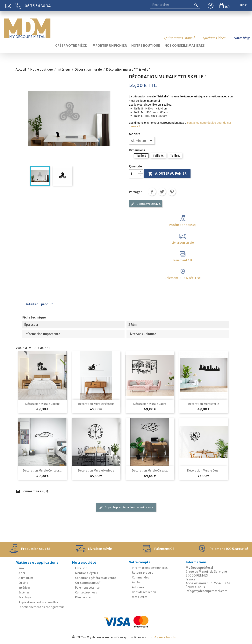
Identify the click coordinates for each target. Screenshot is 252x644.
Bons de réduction (144, 592)
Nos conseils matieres (185, 45)
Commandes (140, 577)
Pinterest (172, 192)
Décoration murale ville (203, 404)
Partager (152, 192)
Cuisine (23, 583)
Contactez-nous (86, 592)
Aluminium (26, 578)
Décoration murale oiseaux (150, 471)
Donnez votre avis (146, 204)
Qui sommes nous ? (88, 583)
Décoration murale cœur (203, 471)
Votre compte (140, 562)
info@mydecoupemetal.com (206, 591)
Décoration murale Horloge (96, 471)
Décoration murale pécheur (96, 404)
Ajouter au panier (167, 174)
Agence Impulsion (167, 637)
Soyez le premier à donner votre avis (126, 507)
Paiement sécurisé (87, 588)
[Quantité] (134, 174)
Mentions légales (86, 573)
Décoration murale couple (42, 404)
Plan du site (83, 597)
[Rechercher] (175, 5)
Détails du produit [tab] (39, 304)
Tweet (162, 192)
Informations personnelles (150, 568)
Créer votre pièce (71, 45)
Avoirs (136, 582)
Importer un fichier (109, 45)
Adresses (138, 587)
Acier (22, 573)
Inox (21, 568)
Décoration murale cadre (150, 404)
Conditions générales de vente (95, 578)
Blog (243, 5)
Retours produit (142, 573)
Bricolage (25, 597)
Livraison (81, 568)
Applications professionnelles (38, 602)
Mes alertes (140, 597)
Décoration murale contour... (42, 471)
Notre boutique (146, 45)
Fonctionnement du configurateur (41, 607)
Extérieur (25, 592)
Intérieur (24, 588)
